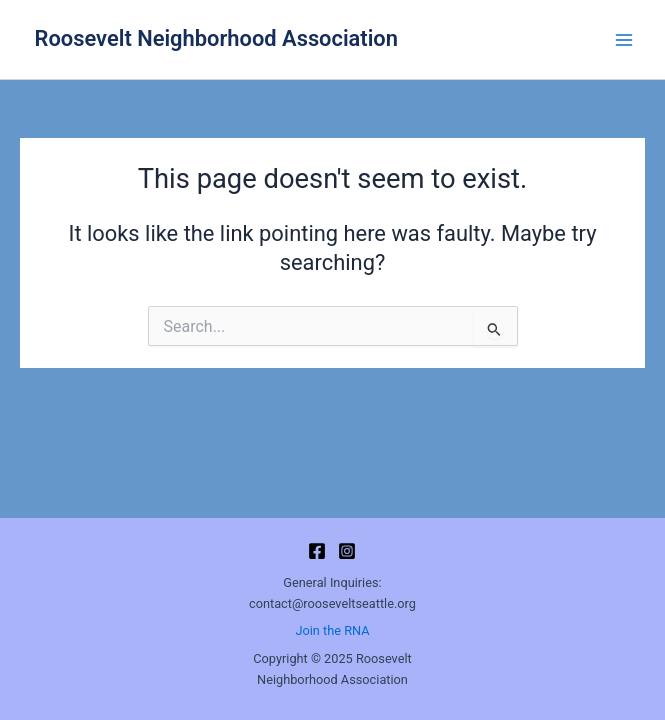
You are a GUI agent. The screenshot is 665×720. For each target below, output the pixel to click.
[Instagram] (347, 551)
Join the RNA (332, 630)
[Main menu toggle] (624, 40)
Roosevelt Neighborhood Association (216, 38)
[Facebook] (317, 551)
